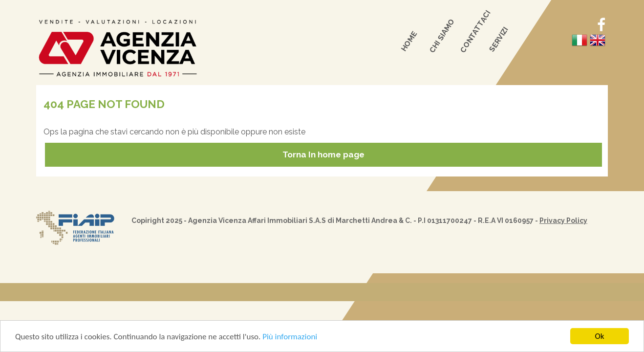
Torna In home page (323, 154)
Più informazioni (290, 337)
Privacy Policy (563, 220)
